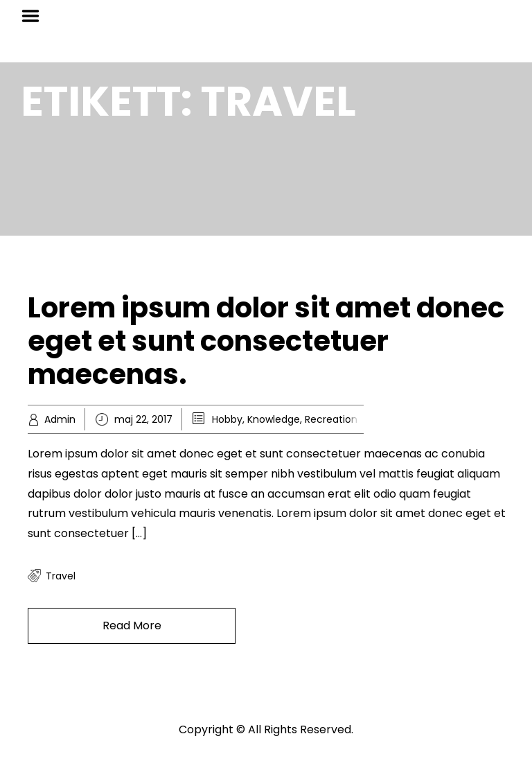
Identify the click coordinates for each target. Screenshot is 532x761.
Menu (35, 16)
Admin (60, 419)
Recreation (331, 419)
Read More (132, 626)
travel (61, 576)
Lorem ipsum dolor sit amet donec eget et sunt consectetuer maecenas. (266, 341)
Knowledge (274, 419)
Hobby (227, 419)
